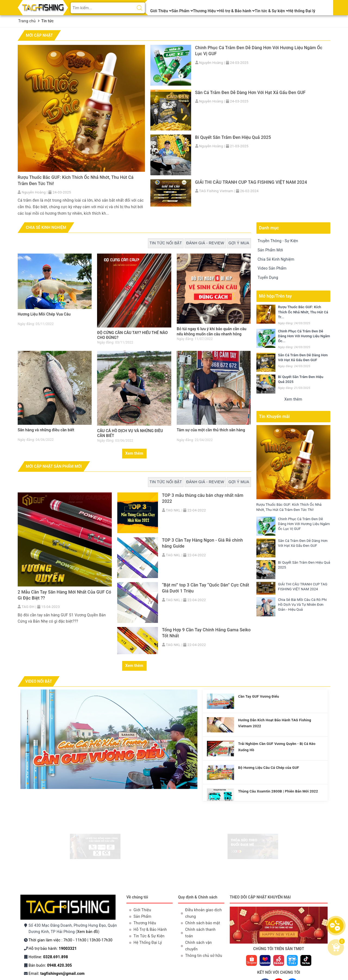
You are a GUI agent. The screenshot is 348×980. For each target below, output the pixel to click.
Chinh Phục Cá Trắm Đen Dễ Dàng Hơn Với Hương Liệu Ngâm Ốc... (304, 336)
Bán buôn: (50, 965)
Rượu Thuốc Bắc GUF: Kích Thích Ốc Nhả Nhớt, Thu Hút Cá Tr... (303, 312)
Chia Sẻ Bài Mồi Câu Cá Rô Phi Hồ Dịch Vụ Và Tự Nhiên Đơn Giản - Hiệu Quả (303, 605)
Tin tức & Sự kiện (272, 11)
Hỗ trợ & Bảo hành (237, 11)
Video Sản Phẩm (272, 268)
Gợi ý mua (239, 243)
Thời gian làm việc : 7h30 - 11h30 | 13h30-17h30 (71, 940)
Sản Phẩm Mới (271, 250)
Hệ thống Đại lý (302, 11)
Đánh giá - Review (205, 243)
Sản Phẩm (182, 11)
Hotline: (48, 957)
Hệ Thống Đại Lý (148, 942)
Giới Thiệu (161, 11)
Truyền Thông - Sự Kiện (278, 241)
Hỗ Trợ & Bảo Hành (150, 929)
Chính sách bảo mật (203, 923)
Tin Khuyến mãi (274, 416)
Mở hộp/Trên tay (276, 296)
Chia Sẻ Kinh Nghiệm (276, 259)
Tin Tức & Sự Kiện (149, 936)
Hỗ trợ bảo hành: (53, 948)
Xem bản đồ (88, 932)
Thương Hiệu (206, 11)
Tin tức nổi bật (166, 243)
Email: (57, 973)
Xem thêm (134, 453)
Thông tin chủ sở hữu (204, 956)
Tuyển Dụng (268, 277)
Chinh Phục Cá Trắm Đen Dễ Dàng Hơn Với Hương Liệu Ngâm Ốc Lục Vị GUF (304, 524)
